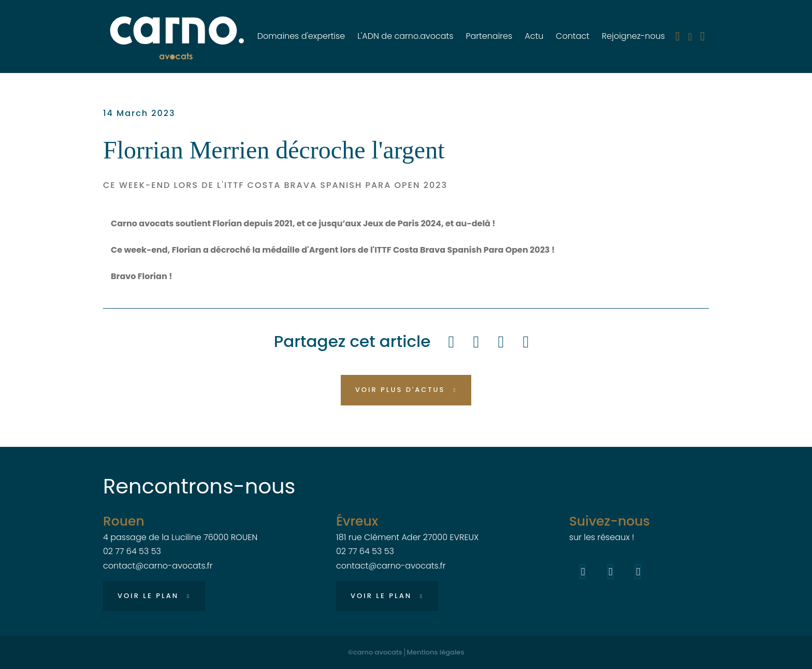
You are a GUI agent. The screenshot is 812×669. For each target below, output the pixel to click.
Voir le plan (148, 596)
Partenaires (489, 36)
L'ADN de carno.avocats (405, 36)
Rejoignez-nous (633, 36)
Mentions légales (436, 652)
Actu (534, 36)
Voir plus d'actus (400, 390)
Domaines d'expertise (301, 36)
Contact (572, 36)
